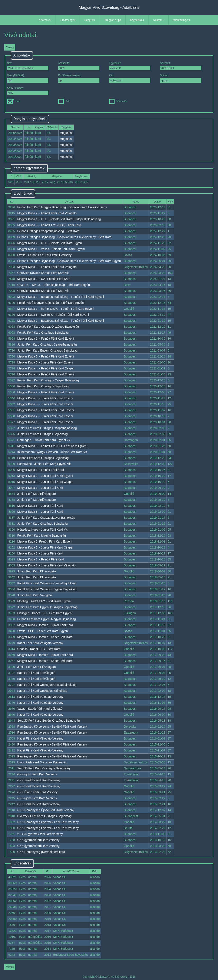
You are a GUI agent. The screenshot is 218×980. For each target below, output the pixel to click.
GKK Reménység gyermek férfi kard (41, 852)
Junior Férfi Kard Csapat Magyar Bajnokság (46, 518)
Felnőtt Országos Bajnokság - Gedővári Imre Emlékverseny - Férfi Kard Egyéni (69, 261)
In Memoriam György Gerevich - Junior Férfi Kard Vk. (52, 452)
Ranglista (90, 20)
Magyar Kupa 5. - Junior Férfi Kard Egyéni (45, 362)
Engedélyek (137, 20)
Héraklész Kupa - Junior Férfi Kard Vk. (43, 530)
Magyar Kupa (113, 20)
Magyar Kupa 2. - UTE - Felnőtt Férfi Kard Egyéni (50, 243)
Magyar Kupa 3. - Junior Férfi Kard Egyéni (45, 404)
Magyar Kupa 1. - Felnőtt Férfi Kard (41, 470)
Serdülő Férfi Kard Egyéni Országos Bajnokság (48, 721)
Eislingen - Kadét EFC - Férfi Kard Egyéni (45, 613)
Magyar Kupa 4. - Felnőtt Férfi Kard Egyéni (46, 374)
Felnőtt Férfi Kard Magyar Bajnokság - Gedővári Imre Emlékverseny (62, 207)
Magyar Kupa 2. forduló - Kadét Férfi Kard (45, 637)
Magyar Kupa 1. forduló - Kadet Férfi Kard (45, 661)
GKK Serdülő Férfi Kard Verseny (39, 780)
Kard (14, 101)
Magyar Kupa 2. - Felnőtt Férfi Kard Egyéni (46, 392)
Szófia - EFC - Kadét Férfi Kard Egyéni (43, 631)
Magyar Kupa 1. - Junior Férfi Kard (40, 488)
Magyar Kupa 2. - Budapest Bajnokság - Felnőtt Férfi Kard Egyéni (61, 297)
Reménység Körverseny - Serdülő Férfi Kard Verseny (52, 727)
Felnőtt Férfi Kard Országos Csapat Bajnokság (48, 380)
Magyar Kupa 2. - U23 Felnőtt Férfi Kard (44, 279)
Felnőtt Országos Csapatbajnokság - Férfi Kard (48, 231)
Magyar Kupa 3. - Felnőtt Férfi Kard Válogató (47, 267)
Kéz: (130, 78)
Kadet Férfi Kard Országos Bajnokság (42, 691)
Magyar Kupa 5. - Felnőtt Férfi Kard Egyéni (46, 356)
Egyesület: (130, 66)
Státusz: (181, 78)
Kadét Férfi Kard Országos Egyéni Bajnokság (47, 589)
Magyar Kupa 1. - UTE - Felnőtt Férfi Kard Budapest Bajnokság (59, 219)
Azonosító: (79, 66)
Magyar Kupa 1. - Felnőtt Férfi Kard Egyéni (46, 339)
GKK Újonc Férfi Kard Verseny (37, 792)
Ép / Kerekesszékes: (79, 78)
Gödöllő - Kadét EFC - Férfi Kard (39, 649)
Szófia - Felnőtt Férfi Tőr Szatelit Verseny (44, 255)
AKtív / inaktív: (28, 91)
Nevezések (45, 20)
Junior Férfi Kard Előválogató (37, 494)
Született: (181, 66)
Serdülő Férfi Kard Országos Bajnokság (44, 768)
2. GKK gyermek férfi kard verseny (40, 834)
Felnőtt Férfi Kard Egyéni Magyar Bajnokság (47, 619)
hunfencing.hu (181, 20)
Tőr (64, 101)
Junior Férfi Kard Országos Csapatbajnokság (47, 345)
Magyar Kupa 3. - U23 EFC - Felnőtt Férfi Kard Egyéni (53, 315)
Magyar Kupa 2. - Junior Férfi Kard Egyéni (45, 416)
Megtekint (66, 133)
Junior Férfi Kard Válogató (35, 595)
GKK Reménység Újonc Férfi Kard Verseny (46, 810)
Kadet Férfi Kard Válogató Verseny (40, 643)
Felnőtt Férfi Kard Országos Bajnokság (43, 333)
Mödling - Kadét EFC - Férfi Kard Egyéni (44, 601)
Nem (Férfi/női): (28, 78)
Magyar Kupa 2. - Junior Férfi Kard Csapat (45, 482)
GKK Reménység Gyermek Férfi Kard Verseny (48, 822)
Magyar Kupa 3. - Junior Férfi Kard (40, 506)
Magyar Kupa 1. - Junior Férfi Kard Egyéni (45, 422)
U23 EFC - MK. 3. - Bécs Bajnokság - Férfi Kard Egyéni (54, 285)
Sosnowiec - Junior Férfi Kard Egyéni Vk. (44, 464)
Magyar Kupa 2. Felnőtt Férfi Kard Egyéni (45, 541)
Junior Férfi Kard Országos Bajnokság (42, 434)
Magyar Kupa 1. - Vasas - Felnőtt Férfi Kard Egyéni (51, 249)
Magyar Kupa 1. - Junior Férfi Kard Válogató (46, 565)
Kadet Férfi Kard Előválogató (36, 673)
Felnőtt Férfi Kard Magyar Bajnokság (42, 536)
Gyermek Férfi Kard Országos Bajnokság (44, 816)
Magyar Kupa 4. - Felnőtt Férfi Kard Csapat (46, 368)
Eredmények (68, 20)
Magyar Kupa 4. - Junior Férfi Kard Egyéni (45, 398)
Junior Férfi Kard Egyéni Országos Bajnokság (47, 350)
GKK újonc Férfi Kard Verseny (37, 774)
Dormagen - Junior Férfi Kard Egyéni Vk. (44, 440)
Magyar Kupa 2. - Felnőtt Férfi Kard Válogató (47, 213)
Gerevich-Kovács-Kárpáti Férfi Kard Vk (43, 291)
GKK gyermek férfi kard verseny (38, 840)
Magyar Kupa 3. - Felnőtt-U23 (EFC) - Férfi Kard (49, 225)
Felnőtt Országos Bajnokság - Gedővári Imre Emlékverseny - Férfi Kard (64, 237)
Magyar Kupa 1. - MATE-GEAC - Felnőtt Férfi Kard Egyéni (56, 309)
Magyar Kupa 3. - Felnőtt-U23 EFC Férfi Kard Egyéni (52, 446)
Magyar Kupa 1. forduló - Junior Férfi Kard (45, 655)
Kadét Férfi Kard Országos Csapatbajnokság (47, 583)
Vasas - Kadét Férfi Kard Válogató (40, 709)
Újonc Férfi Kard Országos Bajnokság (42, 762)
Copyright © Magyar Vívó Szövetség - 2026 (109, 977)
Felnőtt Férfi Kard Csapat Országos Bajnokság (48, 327)
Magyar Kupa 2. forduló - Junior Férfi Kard (45, 625)
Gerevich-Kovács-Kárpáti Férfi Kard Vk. (43, 273)
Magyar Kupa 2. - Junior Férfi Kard (40, 553)
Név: (28, 66)
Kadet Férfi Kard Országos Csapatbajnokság (47, 685)
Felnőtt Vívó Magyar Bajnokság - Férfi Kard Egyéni (51, 303)
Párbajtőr (118, 101)
